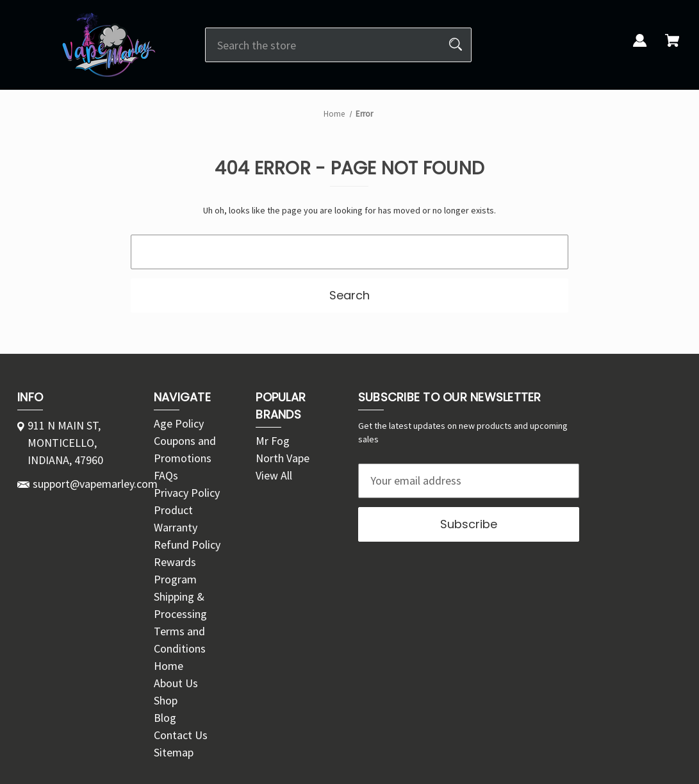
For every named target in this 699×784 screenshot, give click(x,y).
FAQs (166, 475)
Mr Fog (273, 441)
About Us (176, 683)
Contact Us (181, 735)
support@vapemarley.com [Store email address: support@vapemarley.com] (95, 484)
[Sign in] (640, 48)
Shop (166, 700)
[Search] (456, 45)
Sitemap (174, 752)
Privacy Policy (187, 493)
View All (274, 475)
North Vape (283, 458)
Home (169, 666)
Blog (165, 718)
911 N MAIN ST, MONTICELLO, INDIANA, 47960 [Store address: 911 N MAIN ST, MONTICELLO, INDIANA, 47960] (65, 443)
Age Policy (179, 423)
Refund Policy (187, 545)
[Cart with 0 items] (672, 48)
